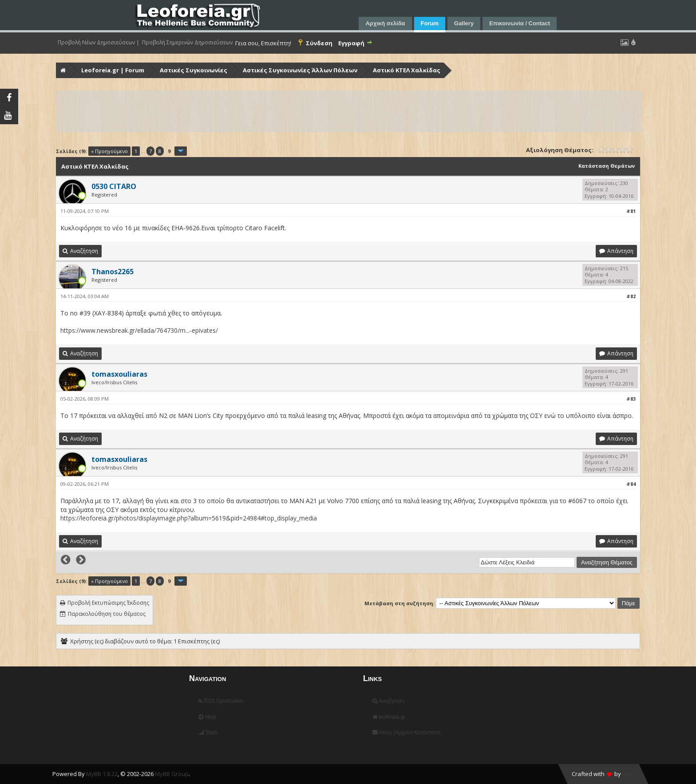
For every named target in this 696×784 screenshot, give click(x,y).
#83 (631, 399)
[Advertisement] (323, 111)
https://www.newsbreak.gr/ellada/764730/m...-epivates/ (139, 330)
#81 (631, 211)
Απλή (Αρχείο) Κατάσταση (406, 733)
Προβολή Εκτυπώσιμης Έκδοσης (108, 603)
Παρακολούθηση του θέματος (107, 614)
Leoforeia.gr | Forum (113, 70)
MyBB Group (172, 774)
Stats (208, 733)
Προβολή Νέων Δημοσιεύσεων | (99, 43)
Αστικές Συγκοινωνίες (194, 70)
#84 (631, 484)
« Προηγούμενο (109, 151)
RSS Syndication (221, 701)
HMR (629, 774)
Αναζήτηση (388, 701)
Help (207, 717)
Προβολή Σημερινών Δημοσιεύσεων (187, 43)
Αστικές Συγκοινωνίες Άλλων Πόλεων (300, 70)
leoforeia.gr (389, 717)
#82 (631, 296)
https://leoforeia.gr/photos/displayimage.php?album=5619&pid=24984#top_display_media (189, 518)
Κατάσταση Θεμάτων (607, 166)
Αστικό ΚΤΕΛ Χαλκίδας (407, 70)
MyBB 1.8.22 (102, 774)
